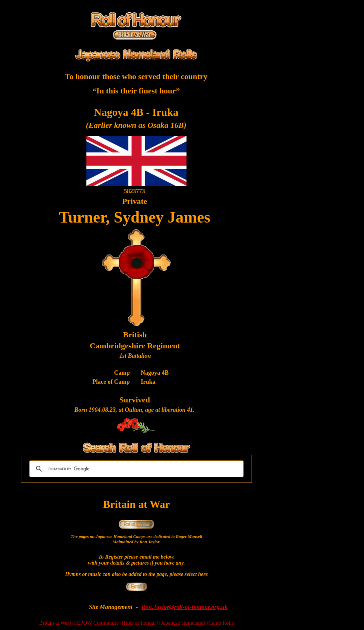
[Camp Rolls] (221, 623)
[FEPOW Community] (97, 623)
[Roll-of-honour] (140, 623)
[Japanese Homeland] (182, 623)
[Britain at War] (54, 623)
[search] (135, 469)
